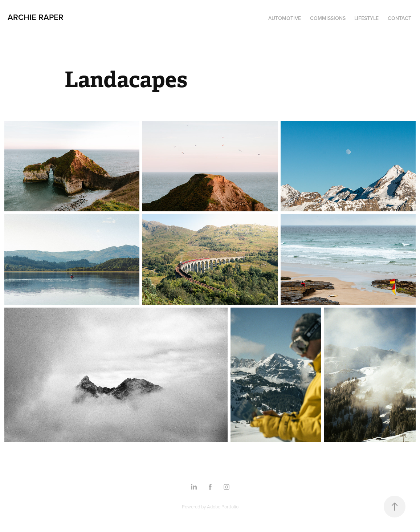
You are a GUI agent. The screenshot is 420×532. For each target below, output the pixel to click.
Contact (399, 18)
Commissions (328, 18)
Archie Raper (36, 17)
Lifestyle (366, 18)
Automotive (285, 18)
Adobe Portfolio (223, 507)
